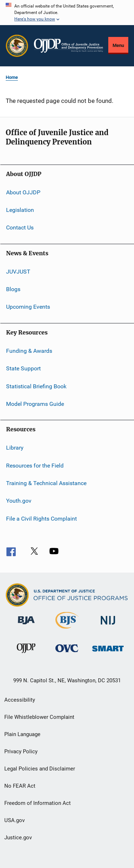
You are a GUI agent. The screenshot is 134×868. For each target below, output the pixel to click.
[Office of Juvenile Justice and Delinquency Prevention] (26, 654)
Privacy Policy (21, 751)
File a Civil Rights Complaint (41, 519)
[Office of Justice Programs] (17, 46)
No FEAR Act (20, 786)
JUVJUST (18, 272)
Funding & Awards (29, 351)
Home (12, 77)
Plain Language (22, 734)
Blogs (13, 289)
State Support (23, 368)
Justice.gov (18, 838)
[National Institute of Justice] (108, 626)
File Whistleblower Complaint (39, 717)
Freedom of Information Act (38, 803)
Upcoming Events (28, 307)
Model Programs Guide (35, 404)
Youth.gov (19, 501)
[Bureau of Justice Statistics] (67, 630)
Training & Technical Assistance (46, 483)
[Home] (68, 46)
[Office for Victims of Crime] (67, 653)
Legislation (20, 210)
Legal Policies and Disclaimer (40, 769)
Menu (118, 45)
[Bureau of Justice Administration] (26, 626)
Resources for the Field (35, 465)
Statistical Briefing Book (36, 386)
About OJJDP (23, 192)
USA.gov (14, 820)
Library (15, 448)
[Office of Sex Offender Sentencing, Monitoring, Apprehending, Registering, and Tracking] (108, 653)
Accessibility (20, 700)
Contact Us (20, 227)
